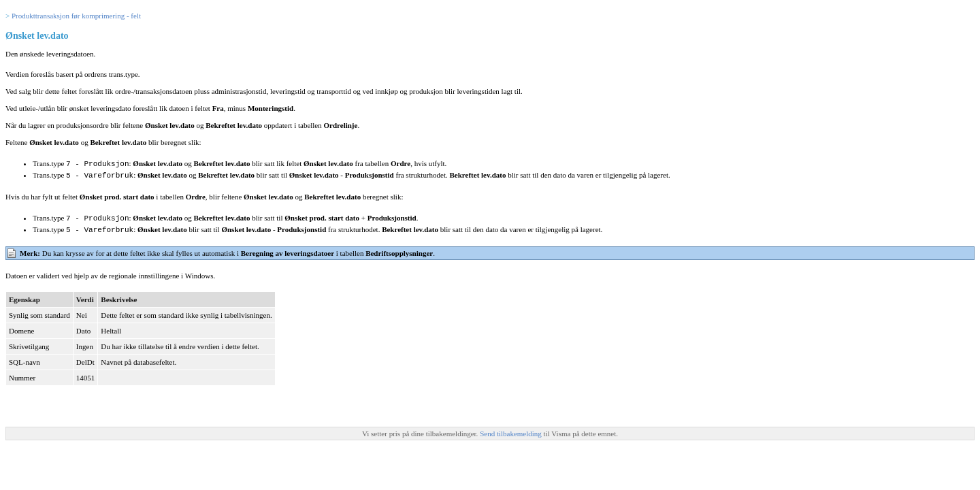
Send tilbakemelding (511, 431)
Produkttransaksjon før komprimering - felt (76, 16)
